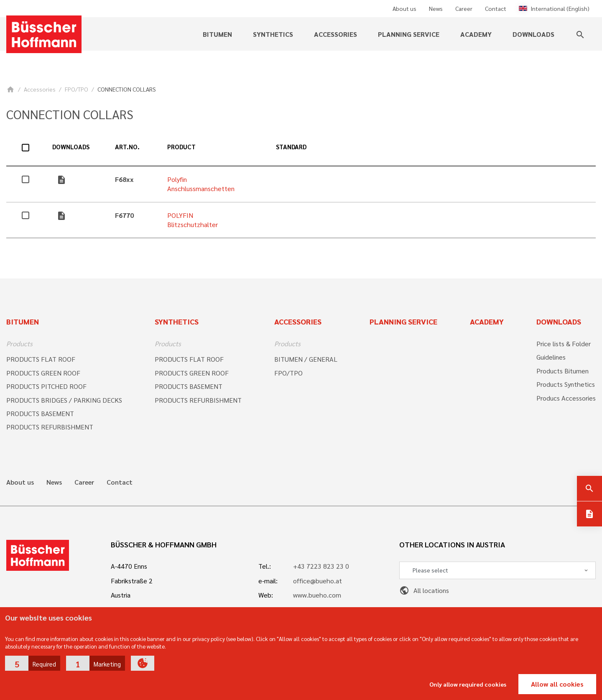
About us (404, 8)
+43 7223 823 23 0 (321, 566)
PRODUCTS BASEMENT (40, 413)
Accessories (335, 34)
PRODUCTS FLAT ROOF (41, 359)
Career (464, 8)
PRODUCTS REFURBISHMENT (50, 427)
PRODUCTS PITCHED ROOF (46, 386)
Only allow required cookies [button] (468, 684)
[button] (33, 663)
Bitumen (217, 34)
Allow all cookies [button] (557, 684)
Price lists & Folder (564, 344)
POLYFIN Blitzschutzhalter (193, 220)
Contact (496, 8)
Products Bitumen (562, 371)
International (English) (554, 8)
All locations (424, 590)
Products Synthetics (566, 384)
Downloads (533, 34)
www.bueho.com (317, 595)
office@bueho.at (318, 581)
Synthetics (273, 34)
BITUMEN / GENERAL (306, 359)
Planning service (409, 34)
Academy (476, 34)
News (436, 8)
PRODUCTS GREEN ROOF (43, 373)
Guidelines (551, 357)
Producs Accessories (566, 398)
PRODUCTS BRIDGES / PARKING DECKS (64, 400)
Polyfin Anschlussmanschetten (201, 184)
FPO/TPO (77, 89)
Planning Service (403, 321)
